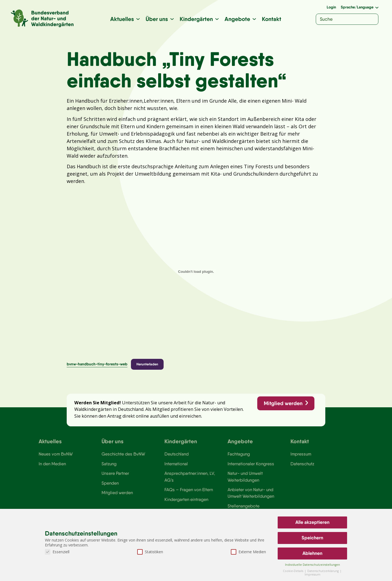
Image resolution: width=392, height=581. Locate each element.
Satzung (109, 464)
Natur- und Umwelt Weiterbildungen (245, 476)
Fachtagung (239, 454)
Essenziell (57, 552)
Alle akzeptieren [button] (312, 522)
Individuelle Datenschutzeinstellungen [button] (313, 565)
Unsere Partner (115, 473)
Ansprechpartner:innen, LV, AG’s (190, 476)
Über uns (157, 19)
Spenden (110, 483)
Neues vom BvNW (56, 454)
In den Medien (52, 464)
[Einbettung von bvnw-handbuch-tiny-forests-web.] (196, 272)
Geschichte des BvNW (123, 454)
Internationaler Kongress (251, 464)
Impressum (301, 454)
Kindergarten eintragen (186, 499)
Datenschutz (302, 464)
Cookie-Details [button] (293, 571)
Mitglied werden (283, 403)
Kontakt (272, 19)
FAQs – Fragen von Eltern (189, 490)
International (176, 464)
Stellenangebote (244, 506)
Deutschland (177, 454)
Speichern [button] (312, 538)
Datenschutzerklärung (323, 571)
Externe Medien (248, 552)
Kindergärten (196, 19)
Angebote (237, 19)
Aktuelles (122, 19)
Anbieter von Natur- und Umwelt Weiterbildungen (251, 493)
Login (331, 7)
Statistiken (150, 552)
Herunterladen (147, 364)
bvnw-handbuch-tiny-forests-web (97, 364)
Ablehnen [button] (312, 553)
